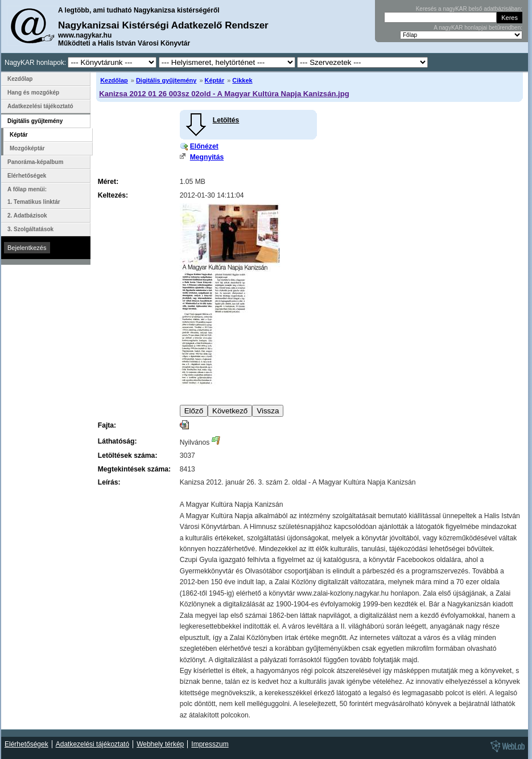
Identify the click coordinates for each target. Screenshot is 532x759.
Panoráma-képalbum (35, 162)
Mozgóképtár (27, 148)
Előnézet (204, 146)
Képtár (215, 80)
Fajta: (107, 425)
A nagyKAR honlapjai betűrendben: (478, 28)
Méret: (108, 182)
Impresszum (210, 744)
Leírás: (109, 482)
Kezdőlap (114, 80)
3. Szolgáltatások (30, 229)
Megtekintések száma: (134, 469)
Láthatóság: (117, 441)
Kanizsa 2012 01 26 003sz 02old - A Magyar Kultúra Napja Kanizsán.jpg (224, 94)
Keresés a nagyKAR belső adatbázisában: (469, 9)
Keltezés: (113, 195)
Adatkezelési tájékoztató (40, 106)
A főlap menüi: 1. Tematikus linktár (34, 196)
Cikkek (242, 80)
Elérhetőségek (27, 176)
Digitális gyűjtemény (166, 80)
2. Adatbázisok (27, 216)
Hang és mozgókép (33, 93)
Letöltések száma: (128, 456)
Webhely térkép (160, 744)
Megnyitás (207, 157)
